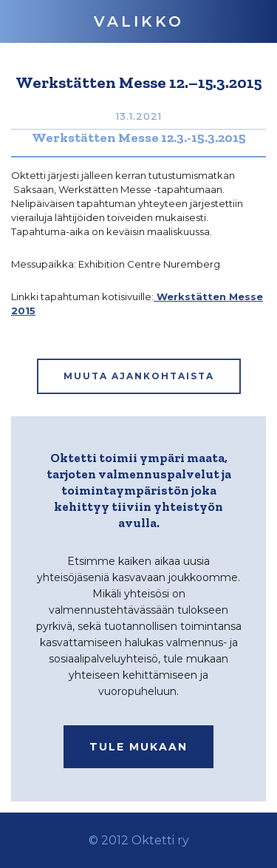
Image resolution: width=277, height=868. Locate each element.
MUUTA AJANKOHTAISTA (139, 376)
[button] (139, 21)
